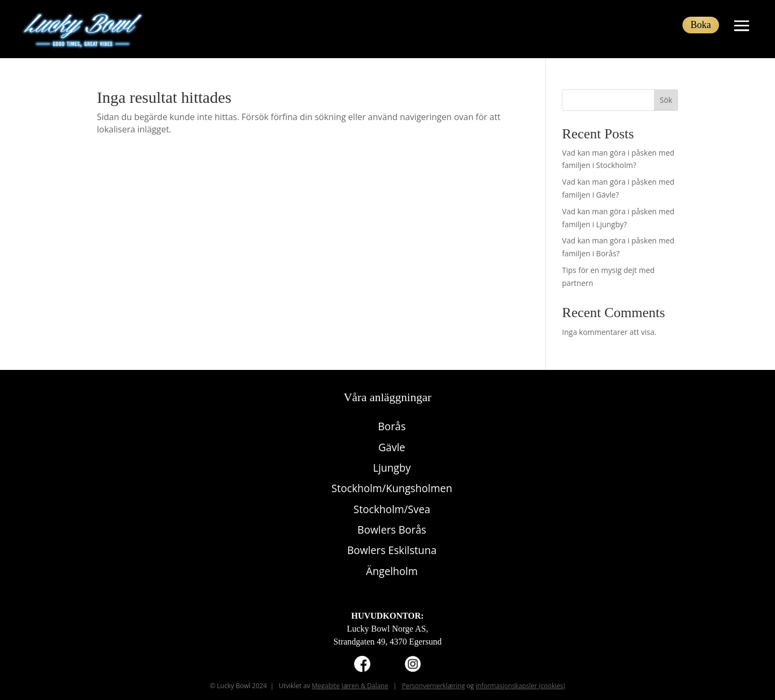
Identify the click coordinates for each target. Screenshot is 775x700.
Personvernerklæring (433, 686)
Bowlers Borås (392, 530)
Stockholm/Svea (392, 509)
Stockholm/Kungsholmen (392, 488)
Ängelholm (392, 571)
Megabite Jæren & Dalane (350, 686)
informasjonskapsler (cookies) (520, 686)
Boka (701, 25)
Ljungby (392, 468)
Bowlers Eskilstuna (392, 550)
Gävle (392, 447)
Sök (666, 100)
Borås (392, 426)
